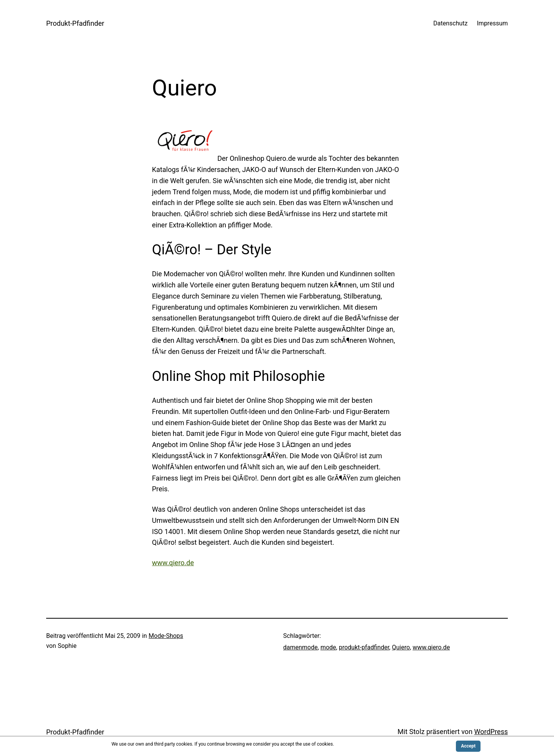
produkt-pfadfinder (364, 647)
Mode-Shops (166, 636)
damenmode (300, 647)
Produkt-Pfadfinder (75, 23)
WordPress (491, 732)
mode (328, 647)
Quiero (401, 647)
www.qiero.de (173, 563)
